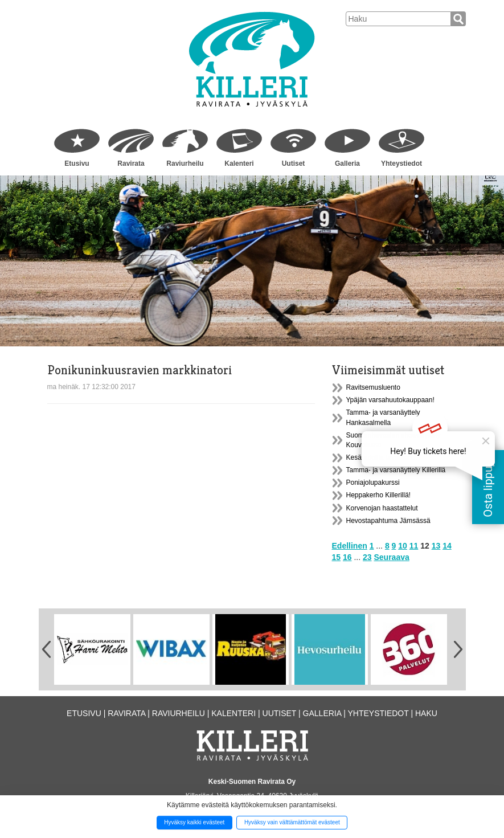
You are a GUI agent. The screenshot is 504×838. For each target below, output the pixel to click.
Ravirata (131, 163)
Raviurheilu (185, 163)
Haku (426, 713)
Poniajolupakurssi (373, 483)
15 (337, 557)
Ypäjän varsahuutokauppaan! (390, 400)
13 (436, 546)
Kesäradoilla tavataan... (382, 457)
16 (347, 557)
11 (414, 546)
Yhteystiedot (401, 163)
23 (367, 557)
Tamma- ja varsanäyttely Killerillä (396, 470)
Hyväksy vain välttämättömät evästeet (292, 822)
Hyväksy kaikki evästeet (194, 822)
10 (403, 546)
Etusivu (77, 163)
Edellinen (350, 546)
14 (447, 546)
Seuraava (391, 557)
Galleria (347, 163)
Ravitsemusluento (373, 387)
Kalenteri (239, 163)
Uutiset (294, 163)
